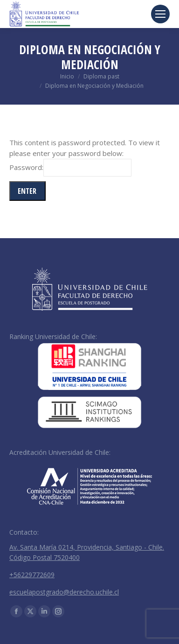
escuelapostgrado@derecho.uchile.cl (64, 592)
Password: (70, 167)
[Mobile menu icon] (160, 14)
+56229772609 (32, 575)
